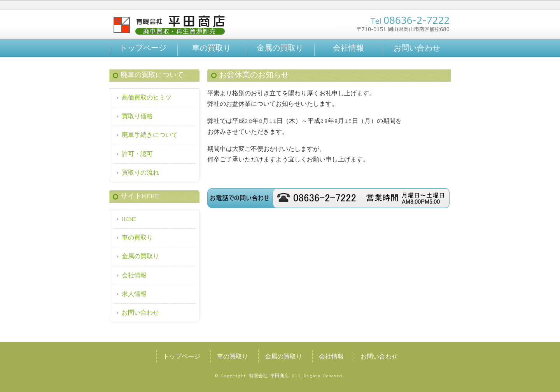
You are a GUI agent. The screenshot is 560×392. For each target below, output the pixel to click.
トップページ (143, 48)
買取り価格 (137, 116)
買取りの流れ (140, 173)
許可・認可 (137, 154)
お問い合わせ (417, 48)
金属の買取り (280, 48)
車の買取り (212, 48)
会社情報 (348, 48)
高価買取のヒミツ (147, 98)
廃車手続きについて (150, 135)
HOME (129, 219)
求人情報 (134, 294)
